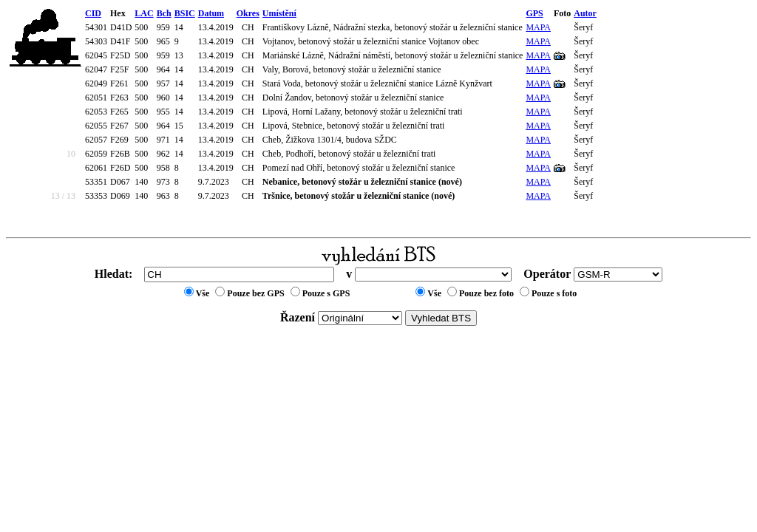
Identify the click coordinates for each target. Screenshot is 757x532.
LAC (144, 13)
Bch (164, 13)
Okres (248, 13)
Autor (585, 13)
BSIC (185, 13)
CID (93, 13)
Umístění (279, 13)
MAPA (538, 27)
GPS (534, 13)
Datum (211, 13)
